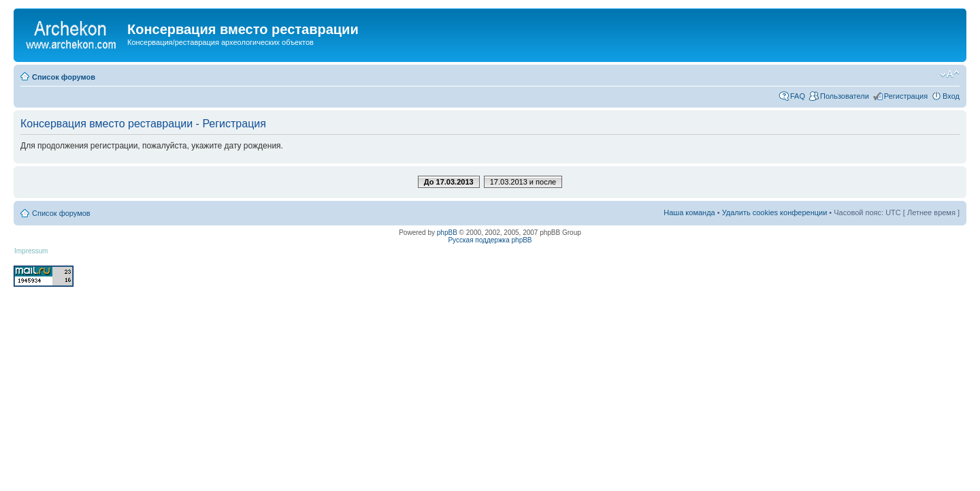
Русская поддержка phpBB (490, 240)
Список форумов (64, 77)
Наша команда (689, 212)
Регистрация (906, 96)
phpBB (447, 233)
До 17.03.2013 (449, 182)
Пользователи (845, 96)
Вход (951, 96)
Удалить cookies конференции (775, 212)
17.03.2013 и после (523, 182)
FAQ (798, 96)
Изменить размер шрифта (950, 74)
